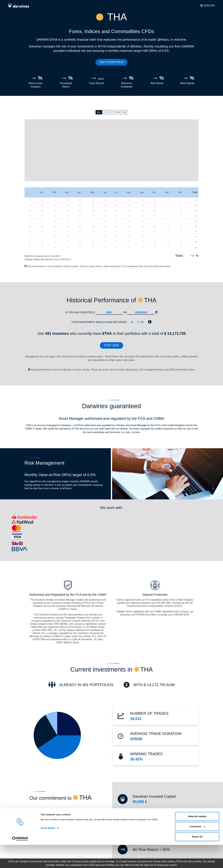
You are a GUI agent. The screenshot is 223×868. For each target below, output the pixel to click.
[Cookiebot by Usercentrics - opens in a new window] (20, 862)
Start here (111, 345)
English (208, 5)
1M (124, 112)
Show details (48, 851)
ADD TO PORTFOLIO (111, 62)
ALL (99, 112)
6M (118, 112)
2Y (106, 112)
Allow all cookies (197, 839)
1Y (112, 112)
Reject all (197, 860)
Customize (197, 850)
